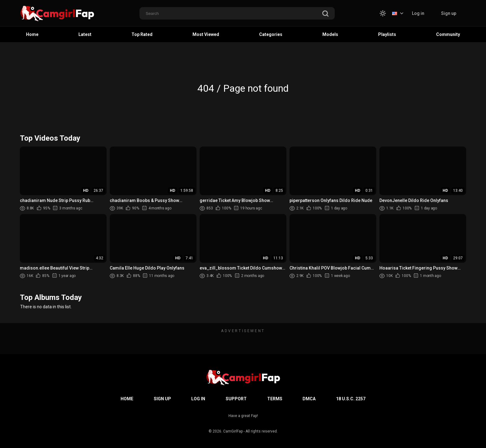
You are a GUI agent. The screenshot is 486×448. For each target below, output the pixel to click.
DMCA (309, 399)
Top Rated (142, 34)
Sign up (449, 13)
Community (448, 34)
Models (330, 34)
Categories (271, 34)
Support (236, 399)
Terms (275, 399)
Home (32, 34)
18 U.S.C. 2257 (351, 399)
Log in (418, 13)
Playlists (387, 34)
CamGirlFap (233, 431)
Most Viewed (206, 34)
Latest (85, 34)
